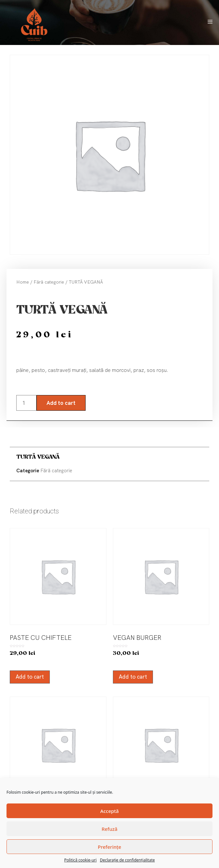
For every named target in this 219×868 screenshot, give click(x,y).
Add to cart (61, 403)
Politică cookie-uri (80, 860)
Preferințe (110, 847)
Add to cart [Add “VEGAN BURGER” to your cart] (133, 677)
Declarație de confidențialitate (127, 860)
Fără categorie (49, 282)
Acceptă (109, 811)
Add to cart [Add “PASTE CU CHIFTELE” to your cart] (30, 677)
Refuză (109, 829)
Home (23, 282)
